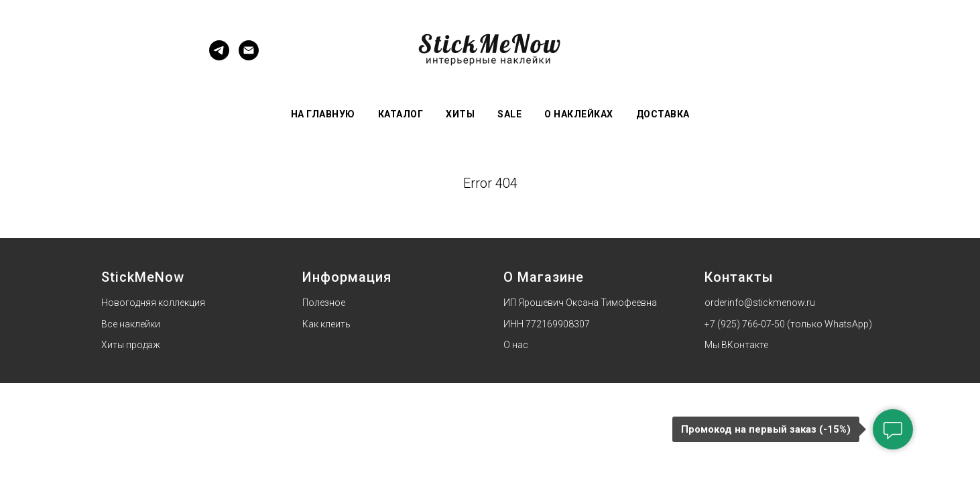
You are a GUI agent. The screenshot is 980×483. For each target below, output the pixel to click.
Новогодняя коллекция (153, 303)
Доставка (663, 114)
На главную (323, 114)
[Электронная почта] (249, 57)
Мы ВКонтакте (736, 345)
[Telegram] (219, 57)
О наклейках (579, 114)
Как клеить (326, 324)
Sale (509, 114)
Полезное (324, 303)
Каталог (401, 114)
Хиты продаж (131, 345)
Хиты (460, 114)
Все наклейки (131, 324)
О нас (516, 345)
